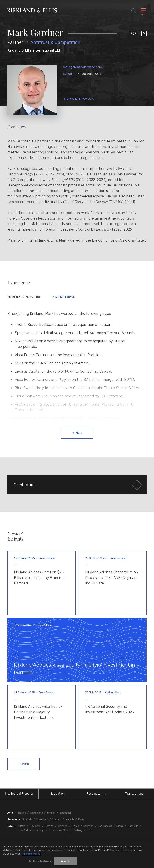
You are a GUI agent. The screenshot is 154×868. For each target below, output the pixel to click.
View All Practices (80, 99)
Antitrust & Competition (55, 42)
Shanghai (65, 813)
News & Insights (15, 536)
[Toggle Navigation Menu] (144, 11)
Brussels (27, 819)
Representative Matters (24, 297)
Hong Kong (37, 813)
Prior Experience (63, 297)
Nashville (133, 826)
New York (23, 830)
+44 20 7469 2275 (89, 74)
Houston (88, 826)
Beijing (22, 813)
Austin (22, 826)
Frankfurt (42, 819)
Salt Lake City (60, 830)
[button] (77, 485)
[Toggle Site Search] (134, 11)
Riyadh (51, 813)
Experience (19, 283)
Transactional (135, 794)
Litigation (58, 794)
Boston (49, 826)
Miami (120, 826)
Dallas (75, 826)
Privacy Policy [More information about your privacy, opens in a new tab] (31, 854)
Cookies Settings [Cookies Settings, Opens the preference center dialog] (40, 861)
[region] (77, 855)
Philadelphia (40, 830)
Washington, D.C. (82, 830)
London (68, 74)
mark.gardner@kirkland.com (82, 67)
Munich (70, 819)
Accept (66, 861)
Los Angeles (105, 826)
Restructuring (96, 794)
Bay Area (35, 826)
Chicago (63, 826)
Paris (81, 819)
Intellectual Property (19, 794)
